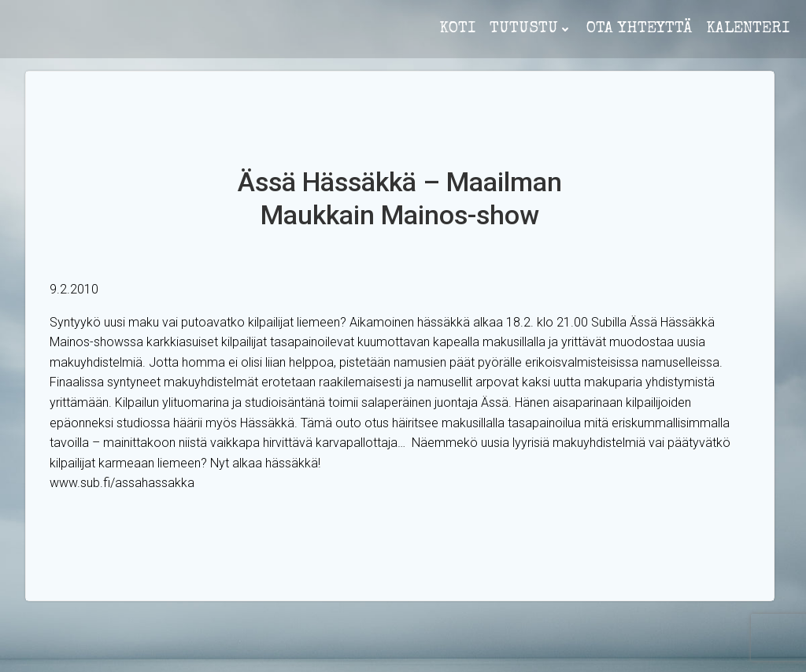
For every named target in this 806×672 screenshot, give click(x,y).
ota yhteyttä (639, 29)
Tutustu (531, 29)
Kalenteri (748, 29)
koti (457, 29)
